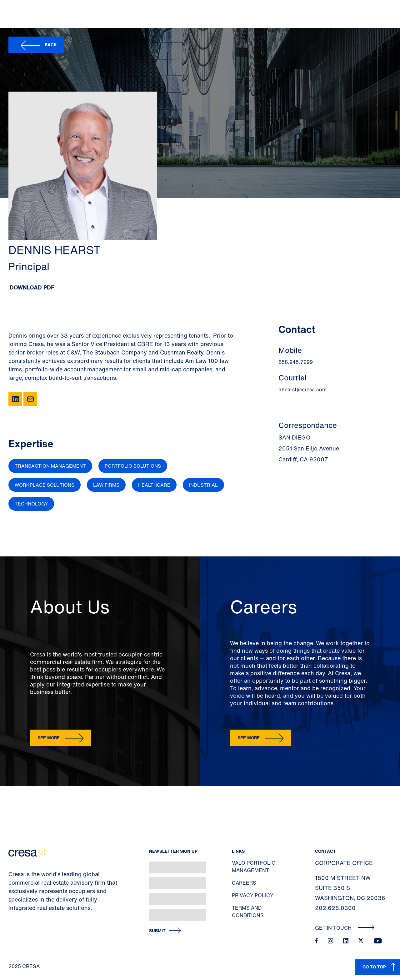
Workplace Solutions (45, 485)
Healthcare (154, 485)
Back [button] (51, 45)
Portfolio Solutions (133, 466)
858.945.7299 (296, 362)
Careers (244, 883)
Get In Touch (345, 928)
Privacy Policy (253, 895)
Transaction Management (50, 466)
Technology (31, 504)
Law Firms (106, 485)
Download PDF (32, 287)
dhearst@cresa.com (302, 389)
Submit (157, 931)
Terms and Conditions (248, 912)
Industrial (203, 485)
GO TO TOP (374, 967)
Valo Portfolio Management (254, 867)
